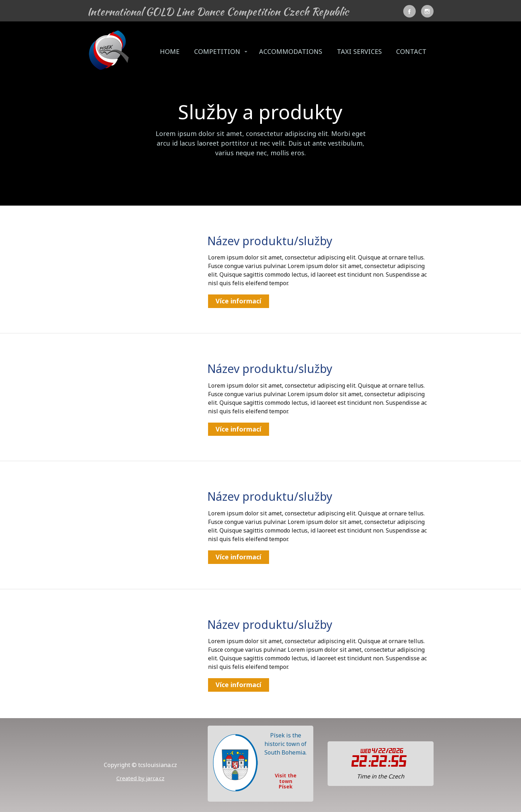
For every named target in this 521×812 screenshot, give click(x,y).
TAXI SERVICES (359, 51)
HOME (170, 51)
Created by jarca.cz (140, 778)
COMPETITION (217, 51)
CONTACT (411, 51)
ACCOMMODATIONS (291, 51)
